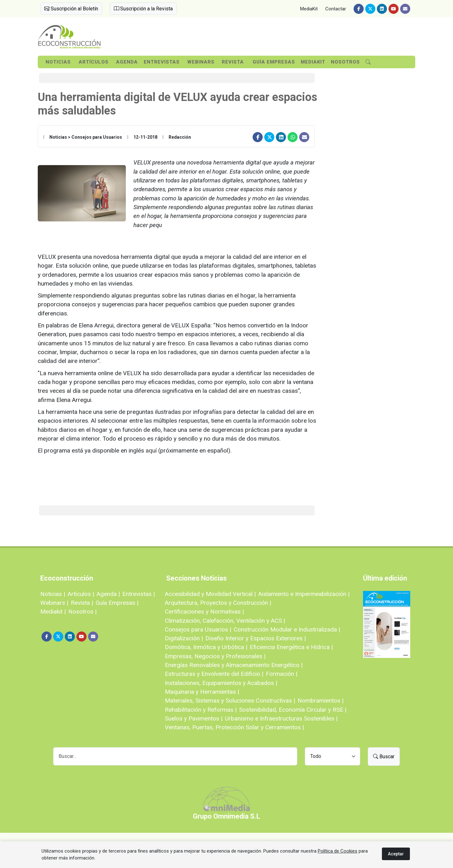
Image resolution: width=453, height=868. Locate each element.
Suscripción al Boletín (71, 9)
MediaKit (309, 9)
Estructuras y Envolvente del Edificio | (214, 674)
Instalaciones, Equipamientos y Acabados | (221, 683)
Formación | (282, 674)
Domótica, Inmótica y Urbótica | (206, 647)
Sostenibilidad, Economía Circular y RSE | (293, 710)
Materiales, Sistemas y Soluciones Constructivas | (230, 701)
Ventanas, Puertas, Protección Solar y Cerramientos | (234, 727)
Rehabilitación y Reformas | (201, 710)
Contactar (336, 9)
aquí (151, 451)
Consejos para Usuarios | (198, 629)
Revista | (82, 603)
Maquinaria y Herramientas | (202, 692)
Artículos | (81, 594)
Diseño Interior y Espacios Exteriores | (256, 638)
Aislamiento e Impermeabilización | (304, 594)
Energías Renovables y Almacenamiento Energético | (234, 665)
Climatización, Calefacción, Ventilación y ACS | (225, 621)
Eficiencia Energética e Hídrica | (291, 647)
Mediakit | (53, 612)
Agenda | (108, 594)
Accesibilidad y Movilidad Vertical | (210, 594)
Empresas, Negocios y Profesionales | (215, 656)
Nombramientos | (321, 701)
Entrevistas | (139, 594)
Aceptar (396, 854)
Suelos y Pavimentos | (194, 718)
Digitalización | (184, 638)
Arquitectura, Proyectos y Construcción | (218, 603)
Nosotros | (82, 612)
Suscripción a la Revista (143, 9)
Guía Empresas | (117, 603)
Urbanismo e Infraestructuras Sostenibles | (281, 718)
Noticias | (53, 594)
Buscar (384, 757)
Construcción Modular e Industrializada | (287, 629)
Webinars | (54, 603)
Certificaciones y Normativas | (204, 612)
